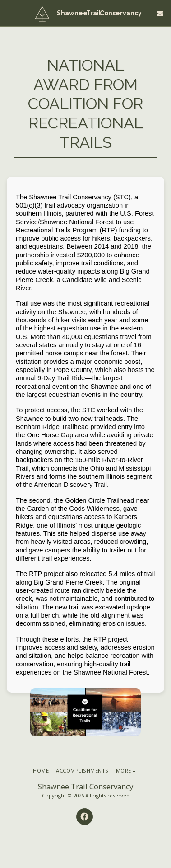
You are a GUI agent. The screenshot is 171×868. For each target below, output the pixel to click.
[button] (10, 13)
